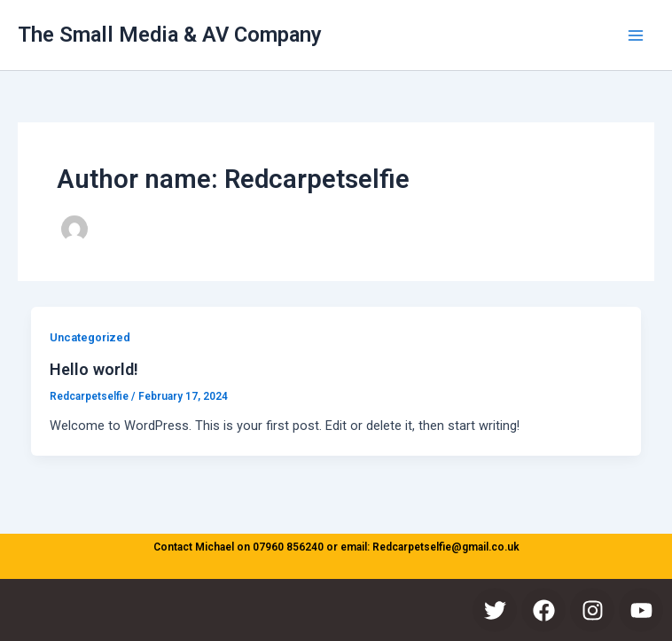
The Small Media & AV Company (170, 35)
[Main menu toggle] (636, 35)
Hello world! (94, 369)
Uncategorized (90, 337)
